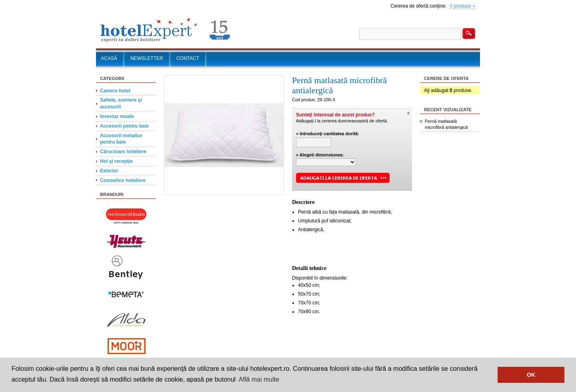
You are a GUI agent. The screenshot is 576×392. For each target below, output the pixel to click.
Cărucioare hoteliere (123, 152)
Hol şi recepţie (116, 161)
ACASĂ (109, 58)
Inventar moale (117, 116)
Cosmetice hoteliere (123, 180)
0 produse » (463, 6)
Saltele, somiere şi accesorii (121, 103)
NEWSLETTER (147, 58)
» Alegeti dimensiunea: (320, 155)
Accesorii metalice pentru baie (121, 139)
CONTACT (188, 58)
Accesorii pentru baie (124, 126)
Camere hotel (115, 91)
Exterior (109, 171)
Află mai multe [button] (259, 379)
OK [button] (531, 375)
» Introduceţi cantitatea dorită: (328, 134)
